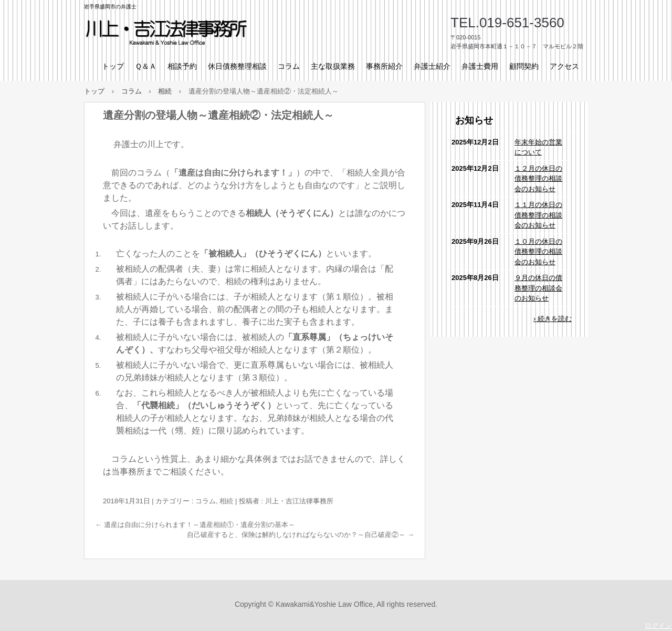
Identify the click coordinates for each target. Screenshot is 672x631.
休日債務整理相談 (237, 66)
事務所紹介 (384, 66)
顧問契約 (524, 66)
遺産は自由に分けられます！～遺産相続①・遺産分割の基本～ (195, 525)
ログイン (658, 625)
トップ (113, 66)
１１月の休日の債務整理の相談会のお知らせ (538, 215)
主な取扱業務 (333, 66)
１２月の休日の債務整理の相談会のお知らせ (538, 179)
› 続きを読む (553, 319)
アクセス (564, 66)
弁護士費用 (480, 66)
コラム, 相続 (214, 501)
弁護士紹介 (432, 66)
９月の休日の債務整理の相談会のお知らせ (538, 288)
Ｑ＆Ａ (146, 66)
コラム (289, 66)
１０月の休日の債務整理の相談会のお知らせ (538, 252)
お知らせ (474, 120)
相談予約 (182, 66)
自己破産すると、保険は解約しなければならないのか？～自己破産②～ (301, 535)
